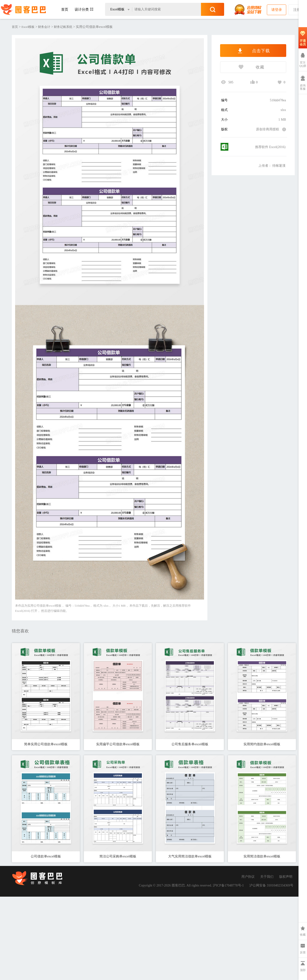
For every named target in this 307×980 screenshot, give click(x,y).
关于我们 (267, 877)
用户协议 (248, 877)
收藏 (242, 68)
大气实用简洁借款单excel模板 (190, 856)
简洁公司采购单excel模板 (118, 856)
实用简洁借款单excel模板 (262, 856)
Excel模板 (28, 27)
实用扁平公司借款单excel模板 (118, 744)
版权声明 (286, 877)
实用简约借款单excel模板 (262, 744)
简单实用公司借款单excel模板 (46, 744)
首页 (65, 9)
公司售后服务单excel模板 (190, 744)
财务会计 (44, 27)
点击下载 (253, 51)
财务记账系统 (63, 27)
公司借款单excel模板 (46, 856)
